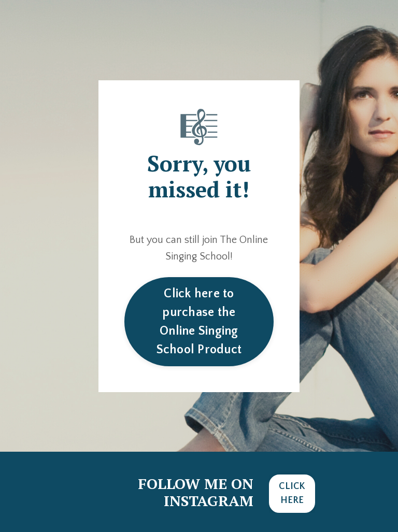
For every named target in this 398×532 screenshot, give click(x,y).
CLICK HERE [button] (292, 493)
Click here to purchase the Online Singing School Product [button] (199, 322)
